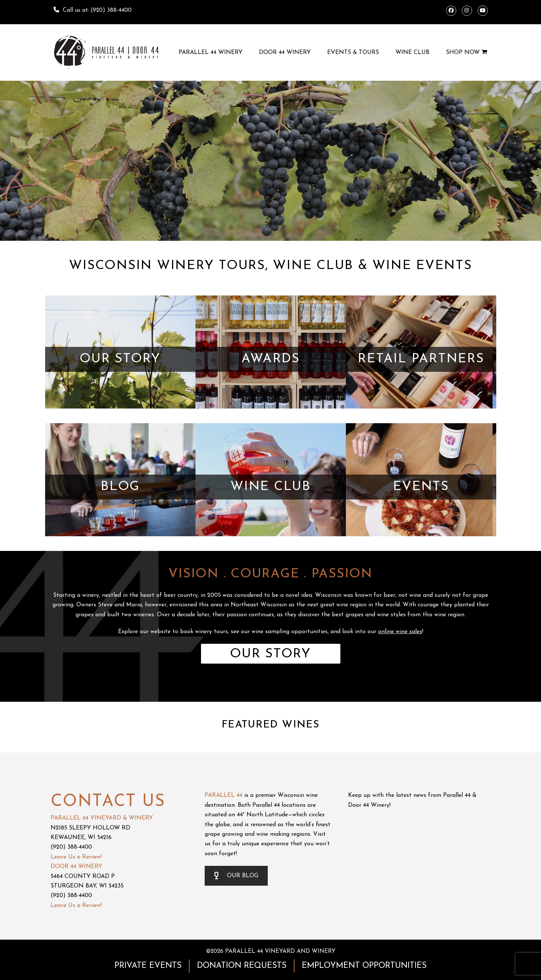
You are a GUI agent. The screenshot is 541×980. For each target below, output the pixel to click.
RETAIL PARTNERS (421, 359)
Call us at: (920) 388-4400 (97, 10)
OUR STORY (120, 359)
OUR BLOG (236, 876)
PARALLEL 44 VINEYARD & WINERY (102, 818)
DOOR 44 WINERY (76, 867)
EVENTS (421, 487)
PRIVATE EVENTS (148, 966)
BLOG (120, 487)
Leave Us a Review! (76, 857)
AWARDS (270, 359)
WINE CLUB (270, 487)
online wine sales (400, 632)
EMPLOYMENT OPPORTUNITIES (364, 966)
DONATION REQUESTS (242, 966)
